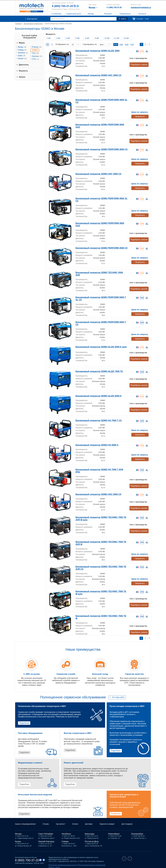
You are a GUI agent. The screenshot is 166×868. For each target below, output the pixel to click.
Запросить (140, 114)
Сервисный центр (74, 14)
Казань (18, 839)
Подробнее (24, 718)
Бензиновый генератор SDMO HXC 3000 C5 (95, 75)
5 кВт (78, 38)
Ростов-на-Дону (92, 839)
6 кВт (88, 38)
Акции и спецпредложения (27, 822)
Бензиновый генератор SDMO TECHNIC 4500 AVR (98, 271)
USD (121, 45)
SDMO (35, 50)
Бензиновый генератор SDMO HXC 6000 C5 (95, 490)
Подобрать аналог (140, 64)
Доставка (95, 822)
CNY (132, 45)
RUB (116, 45)
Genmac (37, 56)
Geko (22, 56)
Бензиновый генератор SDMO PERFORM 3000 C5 (98, 149)
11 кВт (118, 38)
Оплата (81, 822)
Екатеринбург (137, 832)
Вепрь (22, 47)
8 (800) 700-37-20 (63, 6)
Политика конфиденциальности (60, 863)
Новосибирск (114, 832)
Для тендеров (137, 822)
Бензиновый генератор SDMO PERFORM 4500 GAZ (99, 222)
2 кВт (49, 38)
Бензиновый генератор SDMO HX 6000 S (94, 441)
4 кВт (69, 38)
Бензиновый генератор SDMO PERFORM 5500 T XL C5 (100, 294)
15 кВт (127, 38)
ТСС (35, 53)
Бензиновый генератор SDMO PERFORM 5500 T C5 (99, 318)
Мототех (31, 8)
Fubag (22, 50)
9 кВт (98, 38)
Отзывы (49, 822)
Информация (125, 14)
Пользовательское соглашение (84, 863)
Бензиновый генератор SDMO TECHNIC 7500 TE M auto (100, 587)
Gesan (22, 58)
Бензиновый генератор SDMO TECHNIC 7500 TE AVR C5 (101, 562)
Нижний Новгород (46, 839)
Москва (18, 832)
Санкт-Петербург (46, 832)
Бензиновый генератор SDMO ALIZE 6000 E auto (97, 343)
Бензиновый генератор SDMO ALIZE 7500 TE (96, 367)
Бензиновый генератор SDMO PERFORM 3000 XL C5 (99, 100)
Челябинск (66, 832)
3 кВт (59, 38)
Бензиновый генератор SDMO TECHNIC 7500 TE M (98, 611)
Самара (65, 839)
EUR (127, 45)
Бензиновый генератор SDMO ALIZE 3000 (94, 51)
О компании (56, 14)
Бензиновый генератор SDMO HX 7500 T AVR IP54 (98, 465)
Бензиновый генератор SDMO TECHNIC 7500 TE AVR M (100, 537)
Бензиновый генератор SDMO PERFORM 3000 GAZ (99, 124)
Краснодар (90, 832)
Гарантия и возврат (115, 822)
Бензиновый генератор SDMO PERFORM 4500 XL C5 (99, 198)
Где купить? (65, 822)
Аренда (91, 14)
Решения (108, 14)
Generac (23, 53)
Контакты (142, 14)
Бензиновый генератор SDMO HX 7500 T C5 (95, 416)
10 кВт (108, 38)
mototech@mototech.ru (141, 7)
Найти (123, 19)
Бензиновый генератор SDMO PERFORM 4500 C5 (98, 247)
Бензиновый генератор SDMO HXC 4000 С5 (95, 173)
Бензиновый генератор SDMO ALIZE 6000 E (95, 392)
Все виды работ (118, 692)
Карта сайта (101, 863)
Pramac (37, 47)
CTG (35, 59)
